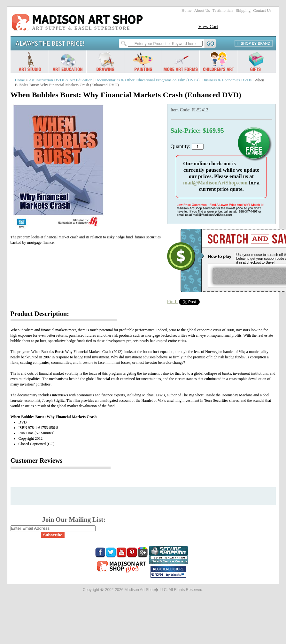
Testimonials (223, 11)
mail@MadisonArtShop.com (215, 183)
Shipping (243, 11)
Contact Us (262, 11)
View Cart (208, 26)
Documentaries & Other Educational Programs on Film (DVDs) (147, 80)
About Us (202, 11)
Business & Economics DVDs (227, 80)
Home (186, 11)
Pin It (173, 301)
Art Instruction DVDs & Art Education (61, 80)
